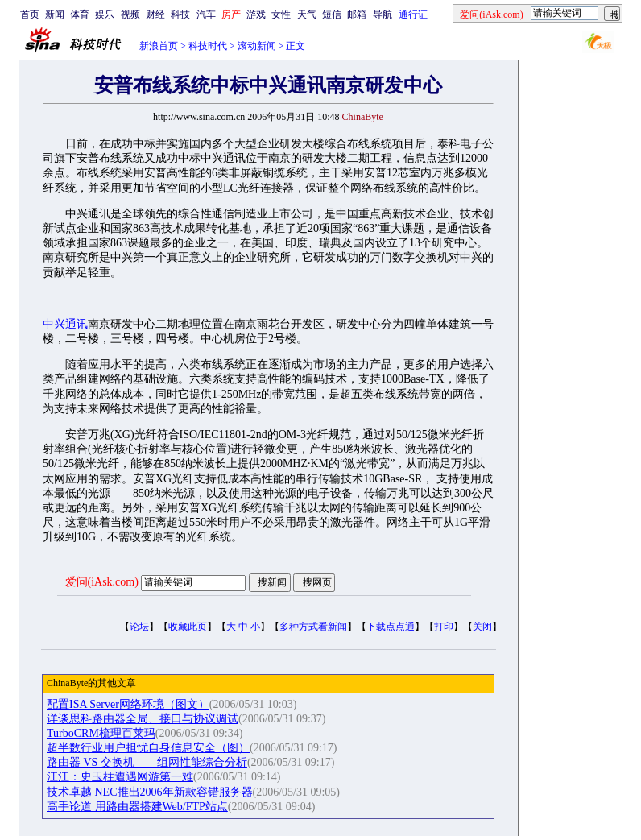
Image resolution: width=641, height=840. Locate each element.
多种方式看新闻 (313, 627)
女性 (281, 14)
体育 (80, 14)
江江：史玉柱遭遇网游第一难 (120, 777)
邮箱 (357, 14)
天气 (307, 14)
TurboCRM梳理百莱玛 (101, 733)
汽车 (206, 14)
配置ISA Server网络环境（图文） (128, 704)
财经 (155, 14)
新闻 (55, 14)
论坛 (139, 627)
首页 (30, 14)
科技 (180, 14)
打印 (444, 627)
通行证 (413, 14)
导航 (383, 14)
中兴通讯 (65, 324)
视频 (130, 14)
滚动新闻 (257, 46)
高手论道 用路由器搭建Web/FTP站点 (137, 807)
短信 (332, 14)
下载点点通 (391, 627)
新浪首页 (159, 46)
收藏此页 (188, 627)
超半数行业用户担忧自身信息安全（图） (148, 748)
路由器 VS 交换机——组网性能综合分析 (147, 762)
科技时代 (208, 46)
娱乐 (105, 14)
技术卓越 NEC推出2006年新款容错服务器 (150, 792)
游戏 (256, 14)
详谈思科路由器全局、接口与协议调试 (143, 719)
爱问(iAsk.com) (102, 582)
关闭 (482, 627)
